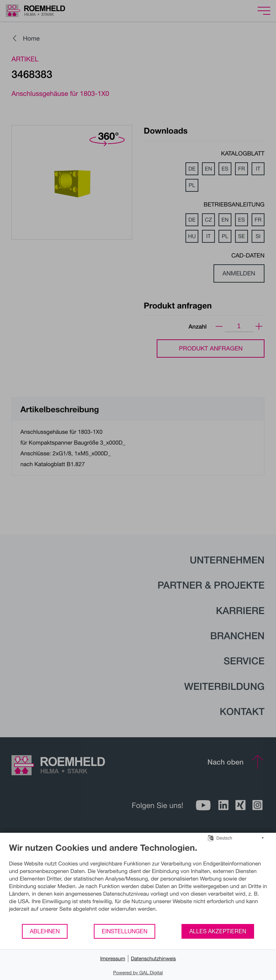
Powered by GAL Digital (138, 972)
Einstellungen (125, 931)
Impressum (113, 958)
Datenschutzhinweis (153, 958)
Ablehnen (45, 931)
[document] (138, 883)
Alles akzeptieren (218, 931)
